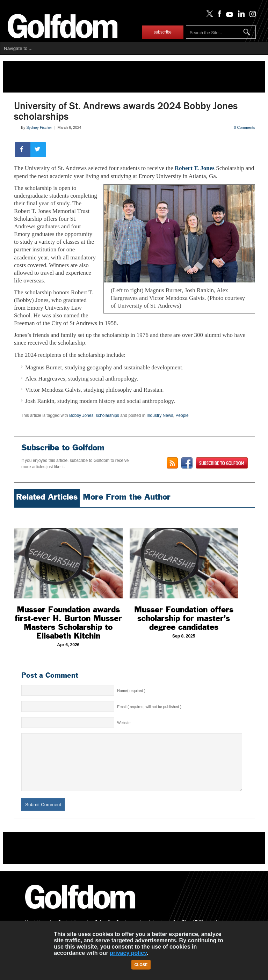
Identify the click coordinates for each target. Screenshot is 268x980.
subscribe (163, 32)
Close (141, 965)
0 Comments (245, 127)
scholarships (107, 415)
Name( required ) (131, 691)
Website (124, 723)
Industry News (160, 415)
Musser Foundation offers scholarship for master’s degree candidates (184, 618)
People (182, 415)
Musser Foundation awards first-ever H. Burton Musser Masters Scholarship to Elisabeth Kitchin (68, 623)
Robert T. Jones (195, 168)
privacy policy (128, 953)
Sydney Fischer (39, 127)
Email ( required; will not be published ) (149, 707)
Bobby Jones (81, 415)
